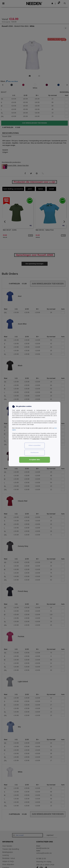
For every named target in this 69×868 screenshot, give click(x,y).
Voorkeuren (34, 453)
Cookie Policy (36, 439)
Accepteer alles (35, 460)
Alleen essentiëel (34, 445)
